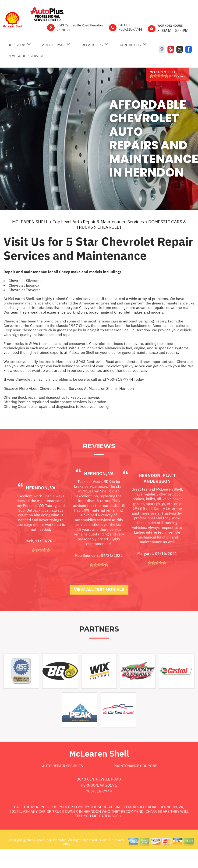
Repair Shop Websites (50, 857)
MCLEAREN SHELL (30, 222)
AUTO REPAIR (53, 45)
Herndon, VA (41, 505)
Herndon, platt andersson (157, 496)
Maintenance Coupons (135, 783)
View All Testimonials (99, 607)
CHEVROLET (110, 227)
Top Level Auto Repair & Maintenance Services (98, 222)
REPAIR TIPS (92, 45)
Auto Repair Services (62, 783)
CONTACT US (130, 45)
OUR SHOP (16, 45)
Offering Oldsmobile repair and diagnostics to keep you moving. (57, 406)
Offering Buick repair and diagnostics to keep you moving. (52, 397)
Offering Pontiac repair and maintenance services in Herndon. (55, 402)
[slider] (159, 76)
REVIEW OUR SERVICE (26, 56)
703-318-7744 (130, 29)
